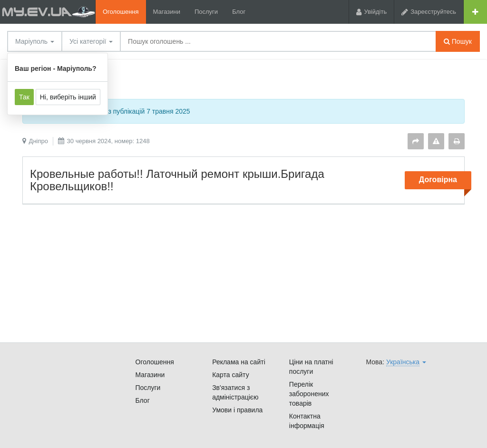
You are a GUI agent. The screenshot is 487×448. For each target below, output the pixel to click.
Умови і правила (237, 410)
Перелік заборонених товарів (309, 394)
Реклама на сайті (239, 362)
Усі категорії (91, 41)
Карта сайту (231, 375)
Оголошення (121, 12)
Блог (239, 12)
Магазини (167, 12)
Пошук (458, 41)
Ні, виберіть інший (68, 97)
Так (24, 97)
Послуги (206, 12)
